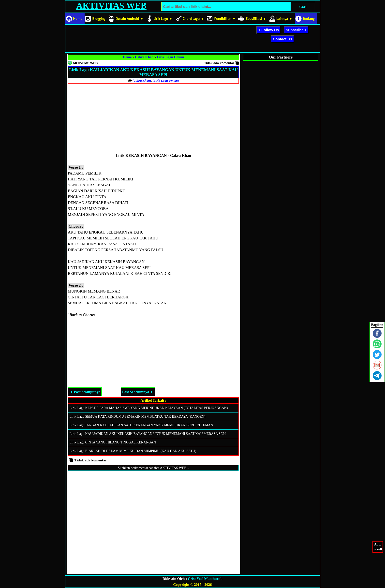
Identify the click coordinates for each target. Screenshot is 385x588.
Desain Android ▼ (130, 19)
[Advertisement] (156, 38)
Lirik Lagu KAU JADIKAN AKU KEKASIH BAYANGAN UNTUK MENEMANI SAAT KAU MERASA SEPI (148, 434)
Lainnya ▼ (284, 19)
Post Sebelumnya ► (138, 392)
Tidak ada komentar (219, 63)
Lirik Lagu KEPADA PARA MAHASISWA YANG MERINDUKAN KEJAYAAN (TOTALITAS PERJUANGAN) (149, 408)
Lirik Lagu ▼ (163, 19)
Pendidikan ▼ (225, 19)
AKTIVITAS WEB (111, 6)
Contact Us (282, 39)
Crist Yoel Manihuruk (205, 579)
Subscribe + (296, 30)
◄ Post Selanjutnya (85, 392)
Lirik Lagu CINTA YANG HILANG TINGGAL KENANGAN (113, 442)
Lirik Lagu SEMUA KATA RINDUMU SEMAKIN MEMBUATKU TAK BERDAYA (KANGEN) (138, 417)
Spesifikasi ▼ (256, 19)
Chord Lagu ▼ (193, 19)
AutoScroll (378, 546)
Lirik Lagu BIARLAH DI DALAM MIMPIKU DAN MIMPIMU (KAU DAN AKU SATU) (133, 451)
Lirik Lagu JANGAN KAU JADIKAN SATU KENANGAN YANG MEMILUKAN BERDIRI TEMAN (141, 425)
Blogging (99, 19)
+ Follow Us (268, 30)
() (142, 81)
